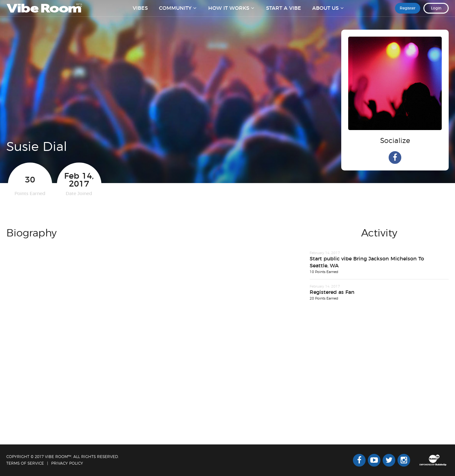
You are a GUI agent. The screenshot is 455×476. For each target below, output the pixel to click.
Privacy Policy (67, 463)
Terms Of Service (25, 463)
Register (408, 12)
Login (436, 12)
